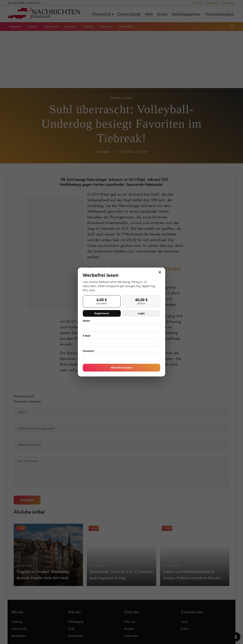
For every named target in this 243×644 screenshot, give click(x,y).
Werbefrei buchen (121, 368)
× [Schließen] (160, 272)
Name (86, 321)
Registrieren (102, 313)
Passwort (88, 351)
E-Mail (86, 336)
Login (141, 313)
